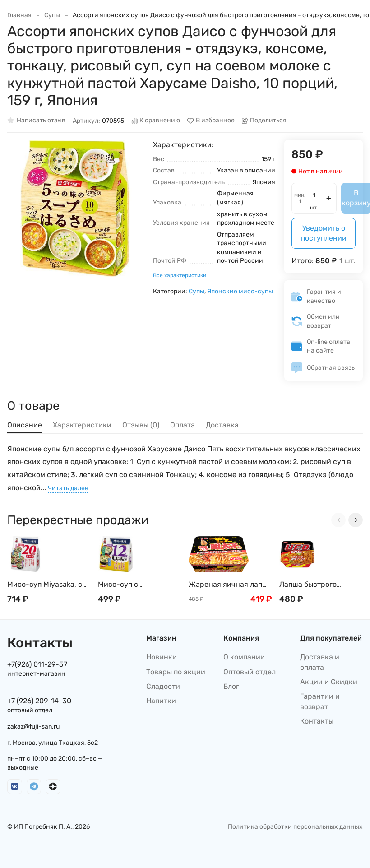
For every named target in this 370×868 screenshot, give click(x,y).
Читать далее (68, 488)
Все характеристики (180, 275)
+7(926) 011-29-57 (37, 664)
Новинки (162, 657)
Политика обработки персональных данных (295, 827)
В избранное (211, 121)
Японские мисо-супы (240, 291)
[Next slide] (356, 520)
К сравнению (156, 121)
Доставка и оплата (320, 662)
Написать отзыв (36, 121)
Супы (52, 15)
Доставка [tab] (222, 425)
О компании (244, 657)
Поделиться (264, 121)
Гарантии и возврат (320, 701)
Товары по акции (176, 672)
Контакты (317, 721)
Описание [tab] (25, 425)
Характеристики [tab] (82, 425)
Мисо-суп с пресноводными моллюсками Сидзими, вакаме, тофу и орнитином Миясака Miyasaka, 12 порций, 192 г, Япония (138, 585)
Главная (19, 15)
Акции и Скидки (329, 682)
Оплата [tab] (183, 425)
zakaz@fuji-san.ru (33, 726)
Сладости (163, 686)
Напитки (161, 701)
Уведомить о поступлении (324, 233)
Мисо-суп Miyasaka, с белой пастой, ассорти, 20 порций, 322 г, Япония (48, 585)
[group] (76, 208)
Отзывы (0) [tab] (141, 425)
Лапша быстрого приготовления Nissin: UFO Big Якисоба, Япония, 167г (318, 585)
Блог (231, 686)
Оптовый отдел (250, 672)
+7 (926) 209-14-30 (39, 701)
